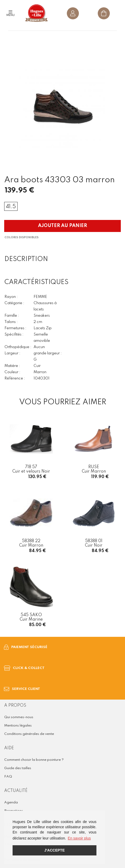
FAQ (8, 777)
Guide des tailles (18, 768)
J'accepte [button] (55, 850)
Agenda (11, 802)
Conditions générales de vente (29, 734)
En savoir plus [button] (79, 838)
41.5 (11, 207)
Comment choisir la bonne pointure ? (34, 760)
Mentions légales (18, 726)
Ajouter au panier (63, 226)
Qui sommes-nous (19, 717)
